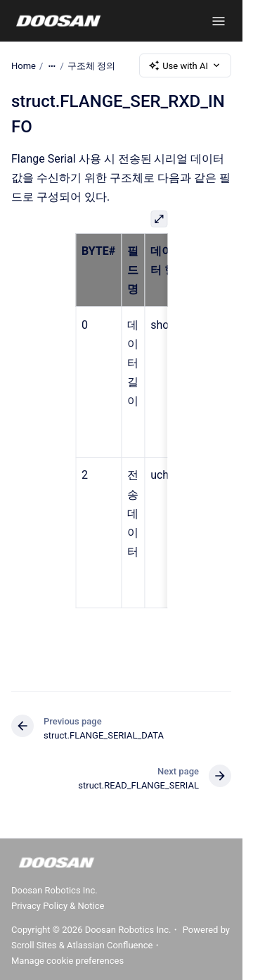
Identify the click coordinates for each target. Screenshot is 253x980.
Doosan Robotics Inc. (54, 890)
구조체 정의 (91, 65)
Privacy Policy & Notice (58, 906)
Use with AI (185, 65)
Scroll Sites (34, 945)
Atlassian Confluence (110, 945)
